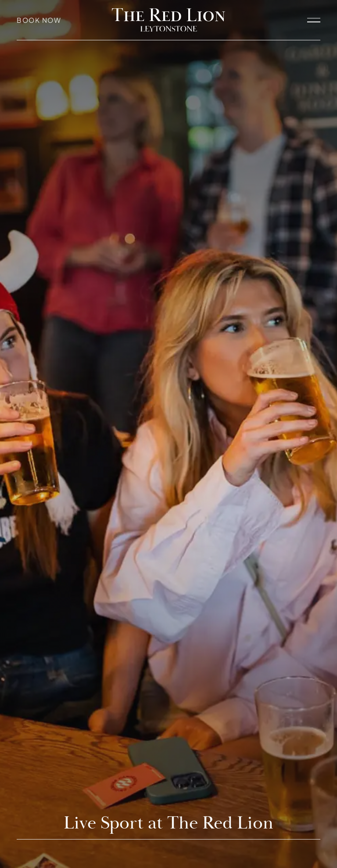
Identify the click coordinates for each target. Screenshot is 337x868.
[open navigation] (314, 20)
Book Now (39, 20)
